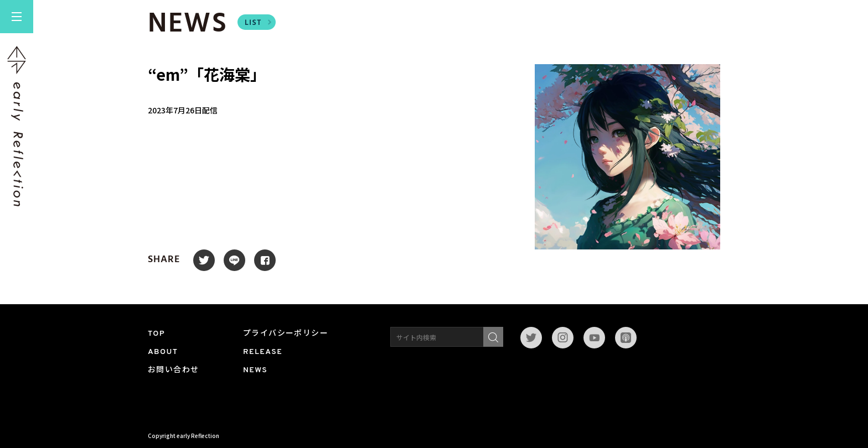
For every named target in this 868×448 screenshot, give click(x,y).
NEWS (255, 370)
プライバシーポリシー (286, 334)
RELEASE (263, 352)
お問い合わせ (173, 370)
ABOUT (163, 352)
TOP (156, 334)
